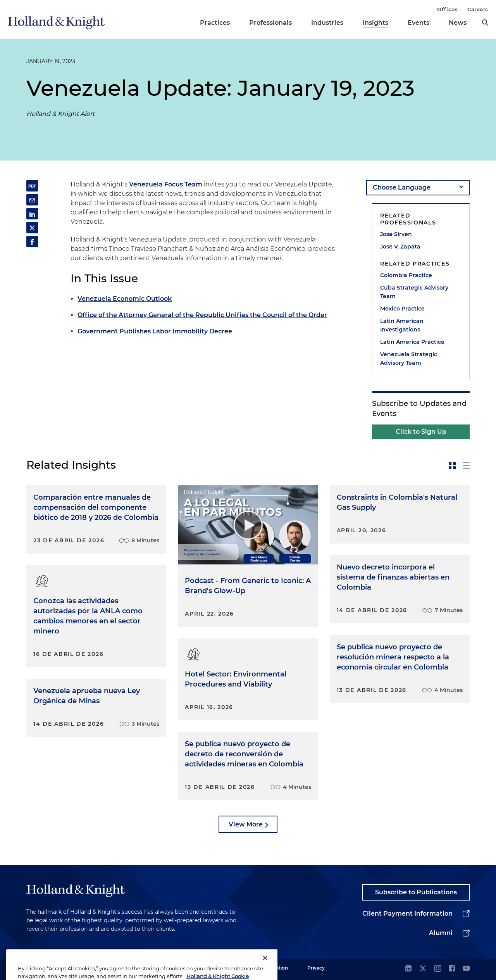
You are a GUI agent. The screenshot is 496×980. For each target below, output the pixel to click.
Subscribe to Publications (416, 892)
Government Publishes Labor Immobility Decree (155, 331)
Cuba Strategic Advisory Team (414, 292)
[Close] (265, 968)
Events (418, 23)
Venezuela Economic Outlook (125, 299)
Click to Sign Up (421, 432)
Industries (327, 23)
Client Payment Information (407, 914)
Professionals (270, 23)
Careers (478, 9)
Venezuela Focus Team (166, 184)
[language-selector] (418, 188)
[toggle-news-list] (466, 466)
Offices (447, 9)
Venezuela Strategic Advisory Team (409, 359)
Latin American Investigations (402, 325)
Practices (215, 23)
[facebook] (452, 969)
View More (246, 824)
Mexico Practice (402, 309)
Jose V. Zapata (400, 247)
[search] (485, 22)
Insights (375, 23)
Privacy (316, 968)
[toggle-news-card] (452, 466)
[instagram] (437, 969)
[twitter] (423, 969)
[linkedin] (408, 969)
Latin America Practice (412, 342)
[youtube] (466, 969)
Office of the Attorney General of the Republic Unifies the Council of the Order (202, 315)
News (458, 23)
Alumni (441, 933)
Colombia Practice (406, 275)
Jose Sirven (396, 234)
